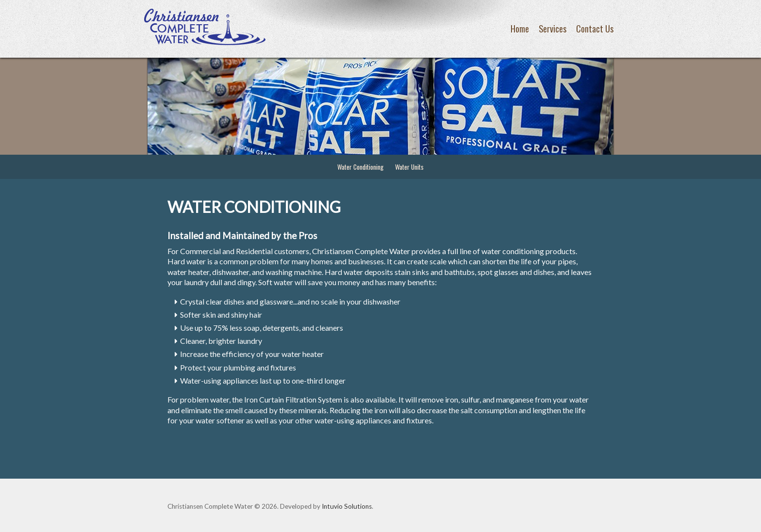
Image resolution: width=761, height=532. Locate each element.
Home (520, 28)
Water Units (409, 167)
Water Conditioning (360, 167)
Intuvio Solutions (347, 506)
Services (553, 28)
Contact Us (595, 28)
